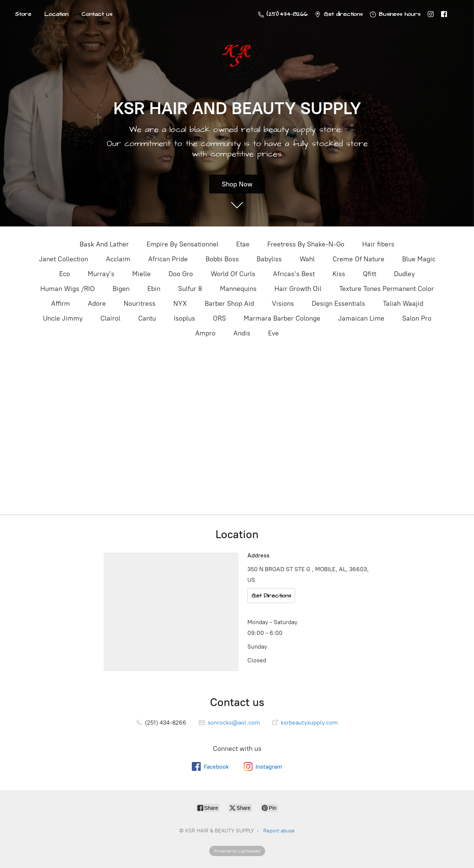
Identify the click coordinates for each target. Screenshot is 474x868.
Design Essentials (338, 304)
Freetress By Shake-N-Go (306, 244)
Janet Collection (64, 259)
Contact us (97, 14)
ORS (219, 318)
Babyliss (269, 259)
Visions (283, 304)
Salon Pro (417, 318)
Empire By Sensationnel (183, 244)
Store (23, 14)
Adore (97, 304)
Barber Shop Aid (229, 304)
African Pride (168, 259)
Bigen (121, 289)
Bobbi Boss (222, 259)
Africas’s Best (294, 274)
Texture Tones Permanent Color (387, 289)
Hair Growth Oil (298, 289)
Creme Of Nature (358, 259)
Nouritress (140, 304)
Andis (242, 333)
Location (56, 14)
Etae (243, 244)
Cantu (147, 318)
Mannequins (238, 289)
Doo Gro (181, 274)
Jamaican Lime (361, 318)
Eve (273, 333)
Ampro (205, 333)
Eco (65, 274)
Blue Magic (419, 259)
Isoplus (184, 318)
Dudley (404, 274)
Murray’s (101, 274)
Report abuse (279, 831)
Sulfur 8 (190, 289)
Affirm (61, 304)
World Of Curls (233, 274)
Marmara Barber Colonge (282, 318)
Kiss (339, 274)
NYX (180, 304)
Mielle (141, 274)
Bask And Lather (104, 244)
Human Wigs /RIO (68, 289)
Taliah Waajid (403, 304)
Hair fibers (378, 244)
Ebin (154, 289)
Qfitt (370, 274)
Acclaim (118, 259)
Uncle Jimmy (63, 318)
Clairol (110, 318)
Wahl (307, 259)
